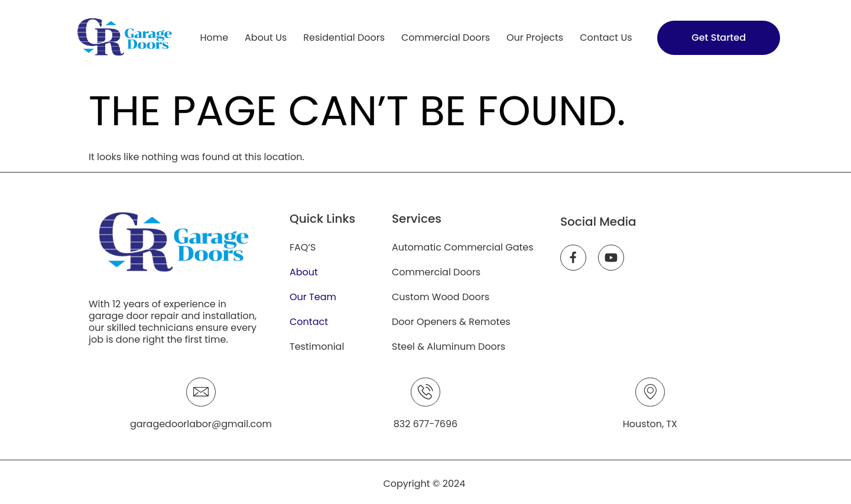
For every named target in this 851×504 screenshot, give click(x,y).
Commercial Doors (446, 38)
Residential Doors (344, 38)
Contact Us (606, 38)
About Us (266, 38)
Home (214, 38)
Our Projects (535, 38)
